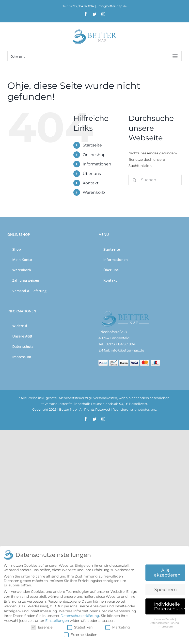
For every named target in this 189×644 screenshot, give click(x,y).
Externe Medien (80, 635)
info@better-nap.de (112, 6)
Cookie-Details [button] (165, 619)
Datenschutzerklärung (80, 616)
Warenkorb (94, 192)
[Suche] (135, 180)
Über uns (92, 174)
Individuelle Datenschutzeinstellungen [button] (170, 606)
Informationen (97, 164)
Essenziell (43, 627)
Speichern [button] (165, 589)
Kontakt (91, 183)
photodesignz (146, 409)
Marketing (118, 627)
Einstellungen (57, 621)
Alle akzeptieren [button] (167, 572)
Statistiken (80, 627)
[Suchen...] (155, 180)
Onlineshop (94, 155)
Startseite (92, 145)
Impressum (165, 627)
